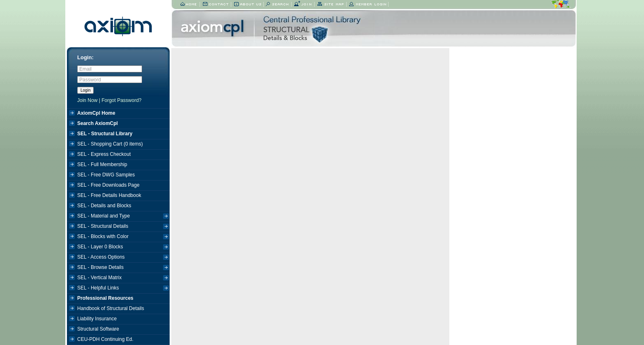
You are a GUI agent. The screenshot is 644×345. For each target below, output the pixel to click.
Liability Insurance (97, 319)
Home (189, 5)
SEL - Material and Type (123, 217)
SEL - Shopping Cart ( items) (110, 144)
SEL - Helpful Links (123, 289)
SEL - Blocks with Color (123, 237)
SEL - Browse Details (123, 268)
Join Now (303, 5)
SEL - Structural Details (123, 227)
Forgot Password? (121, 100)
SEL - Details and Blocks (104, 206)
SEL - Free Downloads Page (108, 185)
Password (90, 80)
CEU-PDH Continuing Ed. (105, 339)
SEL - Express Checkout (104, 154)
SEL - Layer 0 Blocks (123, 248)
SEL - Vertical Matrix (123, 279)
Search (278, 5)
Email (85, 69)
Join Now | (89, 100)
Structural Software (98, 329)
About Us (247, 5)
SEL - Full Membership (102, 164)
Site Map (331, 5)
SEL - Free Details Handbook (109, 195)
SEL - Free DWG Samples (106, 175)
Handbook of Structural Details (111, 308)
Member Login (368, 5)
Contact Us (216, 5)
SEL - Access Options (123, 258)
